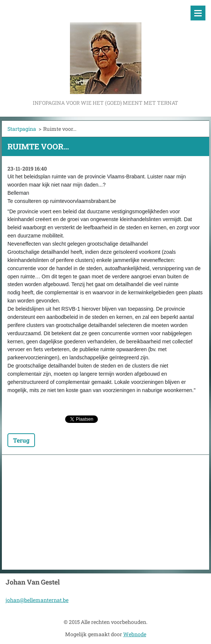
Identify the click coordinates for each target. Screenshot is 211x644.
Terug (21, 440)
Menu (198, 13)
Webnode (135, 634)
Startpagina (22, 129)
